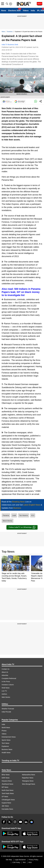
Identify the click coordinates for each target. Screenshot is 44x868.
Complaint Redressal (9, 678)
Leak (14, 515)
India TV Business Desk (10, 45)
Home (4, 11)
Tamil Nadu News (8, 793)
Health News (6, 753)
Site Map (9, 860)
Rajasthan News (28, 778)
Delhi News (6, 778)
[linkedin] (26, 822)
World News (6, 728)
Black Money (8, 521)
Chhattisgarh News (8, 800)
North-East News (8, 790)
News (3, 32)
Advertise (5, 675)
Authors (4, 694)
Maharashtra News (29, 775)
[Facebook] (4, 822)
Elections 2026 (14, 11)
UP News (5, 797)
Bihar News (6, 775)
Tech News (5, 743)
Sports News (6, 740)
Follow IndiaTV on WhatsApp (22, 527)
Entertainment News (9, 737)
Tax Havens (23, 515)
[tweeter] (9, 822)
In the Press (6, 682)
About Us (5, 672)
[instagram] (15, 822)
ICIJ (33, 515)
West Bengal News (29, 784)
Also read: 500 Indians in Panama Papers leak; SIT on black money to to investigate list (21, 292)
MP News (5, 787)
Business (10, 32)
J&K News (5, 806)
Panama (6, 515)
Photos (4, 731)
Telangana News (28, 781)
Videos (26, 11)
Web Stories (6, 697)
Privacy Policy (33, 860)
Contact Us (5, 669)
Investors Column (8, 685)
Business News (7, 749)
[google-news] (32, 822)
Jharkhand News (7, 784)
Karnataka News (7, 809)
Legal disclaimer (20, 860)
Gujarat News (6, 803)
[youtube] (21, 822)
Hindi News (6, 688)
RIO (24, 862)
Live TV (4, 691)
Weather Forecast (8, 709)
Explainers (5, 746)
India (33, 11)
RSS (30, 862)
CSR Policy (16, 862)
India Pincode (6, 712)
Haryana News (7, 781)
